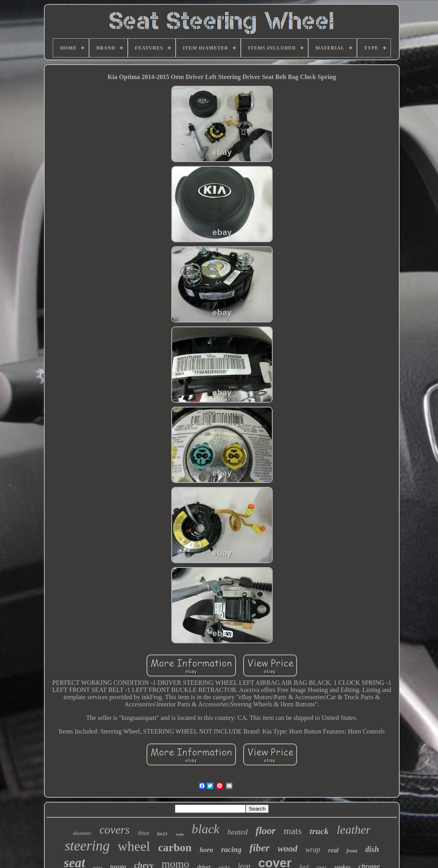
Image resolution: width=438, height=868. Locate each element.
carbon (175, 847)
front (352, 851)
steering (87, 846)
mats (292, 831)
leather (354, 829)
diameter (82, 833)
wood (287, 849)
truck (319, 831)
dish (372, 849)
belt (163, 834)
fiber (260, 848)
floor (266, 831)
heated (238, 832)
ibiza (144, 833)
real (333, 850)
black (205, 829)
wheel (134, 846)
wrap (313, 850)
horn (206, 850)
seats (180, 834)
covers (115, 830)
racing (231, 849)
